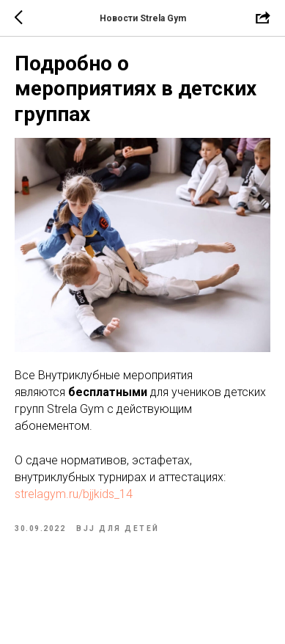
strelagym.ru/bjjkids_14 (74, 494)
